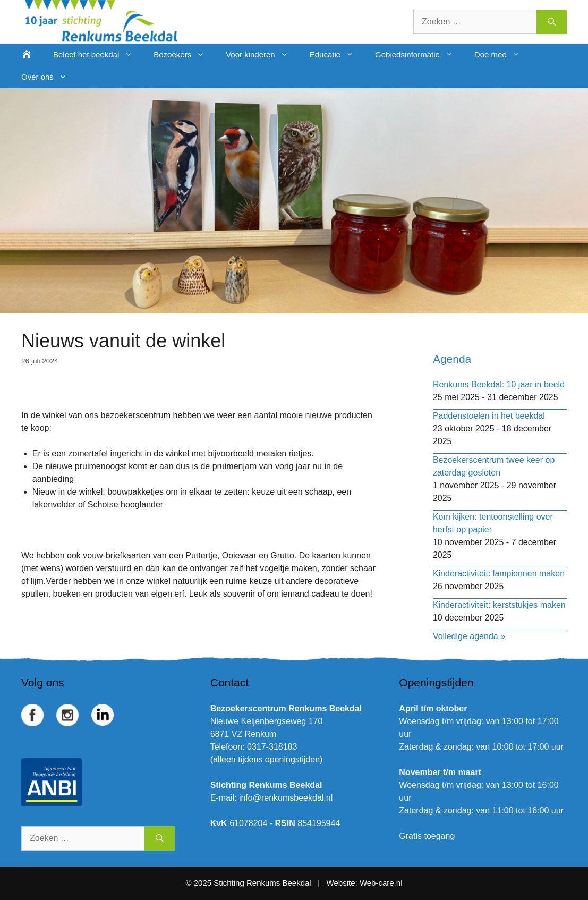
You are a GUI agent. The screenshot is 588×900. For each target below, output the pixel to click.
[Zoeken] (552, 22)
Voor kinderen (262, 55)
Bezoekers (184, 55)
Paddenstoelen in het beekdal (489, 416)
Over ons (49, 77)
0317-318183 (272, 747)
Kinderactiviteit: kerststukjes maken (499, 605)
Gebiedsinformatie (419, 55)
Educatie (337, 55)
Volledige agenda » (469, 636)
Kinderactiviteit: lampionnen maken (499, 574)
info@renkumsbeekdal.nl (286, 798)
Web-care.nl (381, 883)
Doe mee (502, 55)
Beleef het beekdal (98, 55)
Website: (342, 883)
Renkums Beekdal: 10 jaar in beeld (499, 384)
